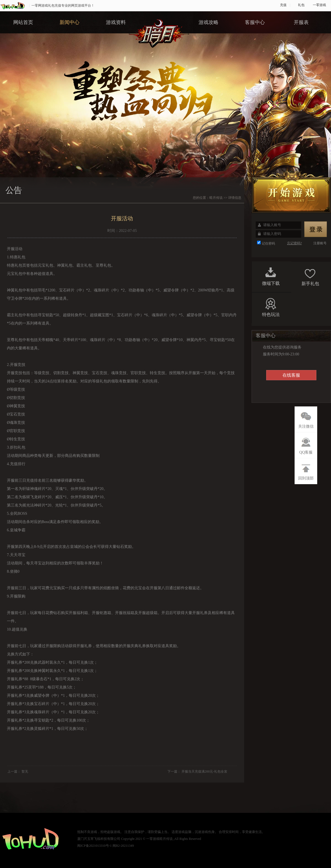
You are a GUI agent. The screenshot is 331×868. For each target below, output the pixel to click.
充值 (283, 5)
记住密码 (268, 243)
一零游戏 (319, 5)
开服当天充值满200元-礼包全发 (204, 771)
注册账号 (320, 243)
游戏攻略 (209, 22)
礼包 (301, 5)
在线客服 (291, 375)
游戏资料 (116, 22)
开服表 (301, 22)
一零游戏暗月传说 (159, 839)
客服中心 (255, 22)
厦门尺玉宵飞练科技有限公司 (99, 839)
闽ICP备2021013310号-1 (94, 846)
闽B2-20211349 (123, 846)
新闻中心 (70, 22)
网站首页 (23, 22)
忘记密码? (294, 243)
